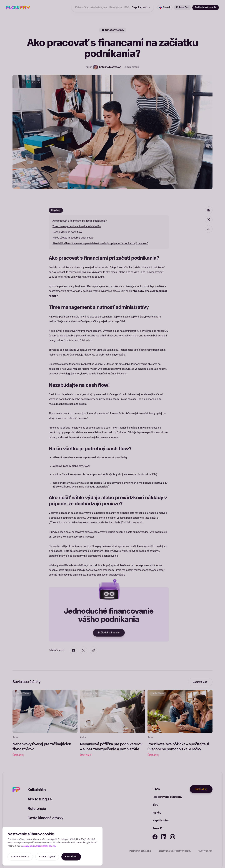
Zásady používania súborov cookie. (39, 846)
